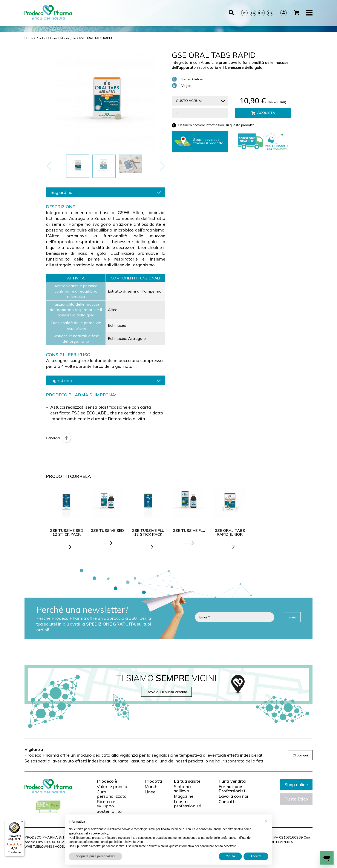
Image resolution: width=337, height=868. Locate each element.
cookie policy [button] (100, 833)
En (253, 13)
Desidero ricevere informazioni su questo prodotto (213, 125)
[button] (162, 166)
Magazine (184, 796)
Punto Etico (296, 799)
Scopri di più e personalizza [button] (95, 856)
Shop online (296, 784)
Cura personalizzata (112, 794)
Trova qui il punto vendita (166, 692)
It (244, 13)
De (261, 13)
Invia (292, 617)
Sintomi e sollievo (183, 789)
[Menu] (22, 822)
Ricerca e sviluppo (106, 804)
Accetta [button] (256, 856)
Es (270, 13)
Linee (150, 792)
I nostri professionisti (188, 804)
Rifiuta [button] (230, 856)
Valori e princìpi (113, 787)
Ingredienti (106, 380)
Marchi (152, 787)
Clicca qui (300, 755)
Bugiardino (106, 192)
